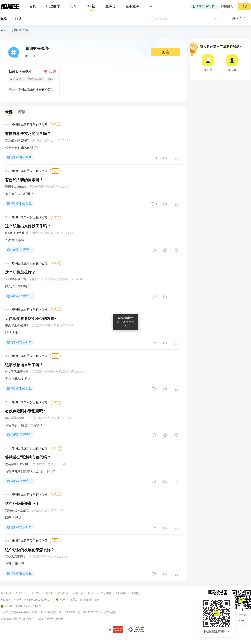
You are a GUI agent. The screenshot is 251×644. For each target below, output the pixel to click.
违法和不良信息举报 (99, 593)
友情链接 (63, 593)
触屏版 (49, 593)
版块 (19, 19)
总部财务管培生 (21, 157)
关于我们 (6, 593)
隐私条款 (36, 593)
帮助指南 (121, 593)
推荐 (3, 19)
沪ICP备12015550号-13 (37, 600)
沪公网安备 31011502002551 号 (21, 606)
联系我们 (78, 593)
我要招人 (227, 6)
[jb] (115, 630)
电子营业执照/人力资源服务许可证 (77, 600)
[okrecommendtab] (91, 6)
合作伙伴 (21, 593)
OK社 (3, 30)
